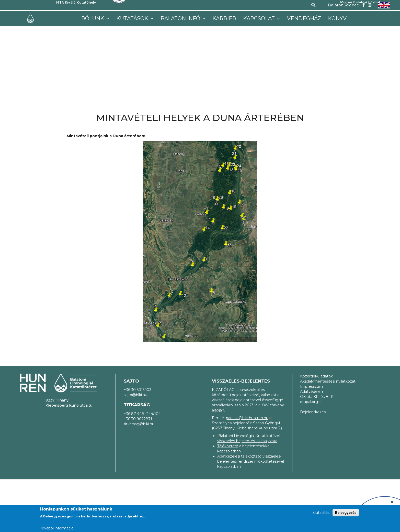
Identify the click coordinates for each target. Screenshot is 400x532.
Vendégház (304, 18)
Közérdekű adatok (316, 376)
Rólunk (93, 18)
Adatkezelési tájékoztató (239, 456)
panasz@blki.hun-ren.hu (249, 418)
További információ (57, 528)
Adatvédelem (312, 392)
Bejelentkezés (313, 412)
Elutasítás (321, 513)
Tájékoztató (228, 446)
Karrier (224, 18)
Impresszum (311, 386)
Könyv (337, 18)
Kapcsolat (260, 18)
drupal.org (311, 402)
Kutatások (133, 18)
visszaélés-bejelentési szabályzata (247, 441)
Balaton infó (181, 18)
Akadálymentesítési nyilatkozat (328, 381)
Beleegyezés (346, 513)
